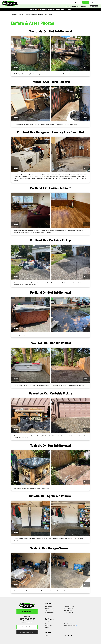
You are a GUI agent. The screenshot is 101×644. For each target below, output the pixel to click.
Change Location (94, 6)
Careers (47, 624)
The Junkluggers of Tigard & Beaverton (77, 6)
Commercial (48, 614)
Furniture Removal (50, 609)
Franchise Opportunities (27, 632)
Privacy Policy (49, 626)
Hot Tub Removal (49, 612)
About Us (47, 622)
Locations (14, 14)
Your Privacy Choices (70, 626)
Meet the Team (68, 624)
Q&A (65, 622)
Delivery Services (68, 612)
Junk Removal (48, 607)
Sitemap (47, 627)
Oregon (21, 14)
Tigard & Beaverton (30, 14)
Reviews (47, 635)
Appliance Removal (69, 607)
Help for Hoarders (68, 610)
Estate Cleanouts (68, 609)
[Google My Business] (71, 636)
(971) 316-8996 (27, 619)
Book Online (27, 612)
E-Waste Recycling (50, 610)
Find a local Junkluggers (27, 627)
